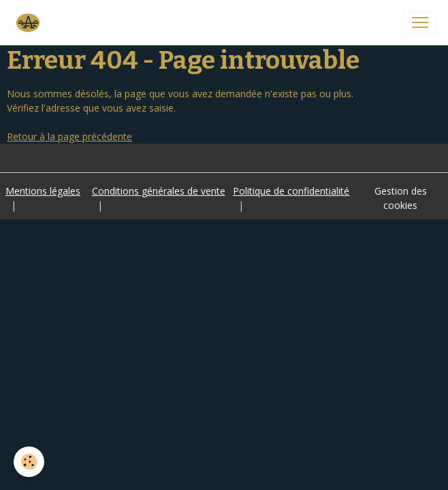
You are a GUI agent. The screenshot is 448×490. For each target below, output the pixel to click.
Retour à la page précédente (69, 136)
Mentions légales (43, 191)
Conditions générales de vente (159, 191)
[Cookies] (29, 462)
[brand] (30, 22)
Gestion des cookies (401, 198)
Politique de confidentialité (291, 191)
